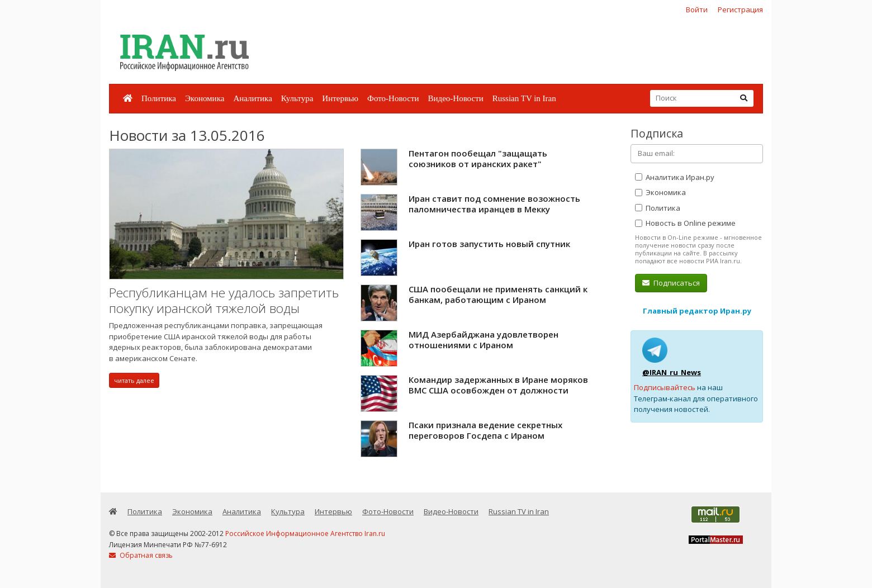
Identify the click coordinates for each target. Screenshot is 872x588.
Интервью (340, 98)
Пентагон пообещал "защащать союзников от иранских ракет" (478, 159)
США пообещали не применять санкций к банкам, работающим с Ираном (498, 295)
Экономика (205, 98)
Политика (159, 98)
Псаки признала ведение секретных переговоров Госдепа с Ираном (485, 430)
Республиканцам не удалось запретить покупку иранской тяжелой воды (224, 300)
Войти (697, 10)
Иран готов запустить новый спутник (489, 244)
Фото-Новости (393, 98)
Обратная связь (141, 555)
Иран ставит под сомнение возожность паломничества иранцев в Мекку (494, 204)
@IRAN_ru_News (672, 372)
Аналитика (252, 98)
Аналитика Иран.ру (675, 177)
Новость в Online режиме (685, 223)
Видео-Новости (455, 98)
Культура (297, 98)
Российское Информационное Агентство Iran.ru (305, 534)
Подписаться (671, 283)
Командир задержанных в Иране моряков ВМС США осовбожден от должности (498, 385)
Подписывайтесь (665, 387)
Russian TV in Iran (524, 98)
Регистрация (740, 10)
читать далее (134, 380)
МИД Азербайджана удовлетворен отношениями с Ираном (484, 340)
